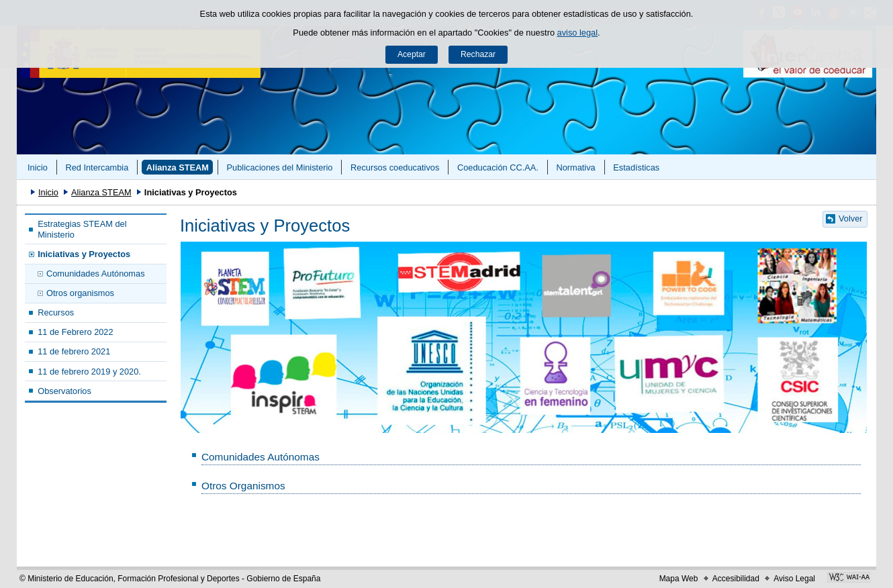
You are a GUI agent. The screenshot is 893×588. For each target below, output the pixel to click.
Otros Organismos (243, 486)
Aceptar (412, 54)
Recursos (56, 312)
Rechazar (478, 54)
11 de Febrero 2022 (75, 332)
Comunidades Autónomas (96, 274)
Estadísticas (636, 167)
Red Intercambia (97, 167)
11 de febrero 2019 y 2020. (89, 372)
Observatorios (64, 391)
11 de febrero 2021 (74, 351)
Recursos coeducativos (395, 167)
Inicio (38, 167)
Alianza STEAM (178, 167)
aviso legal (577, 33)
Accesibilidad (736, 579)
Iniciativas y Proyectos (84, 254)
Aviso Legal (794, 579)
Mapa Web (679, 579)
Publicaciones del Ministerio (280, 167)
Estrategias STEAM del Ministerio (82, 229)
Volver (851, 218)
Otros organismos (80, 293)
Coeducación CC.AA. (498, 167)
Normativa (575, 167)
